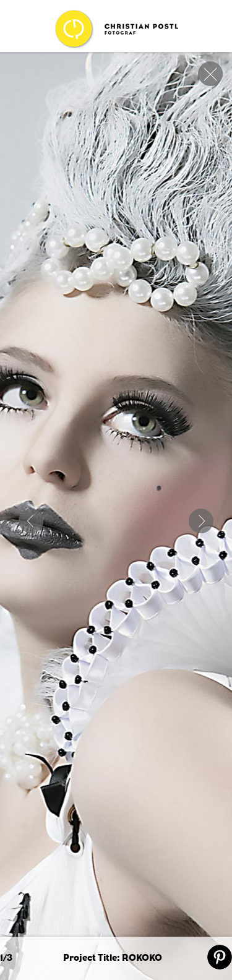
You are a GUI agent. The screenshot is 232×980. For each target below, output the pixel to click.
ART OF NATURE (31, 521)
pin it (220, 957)
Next (201, 521)
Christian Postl (116, 29)
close (210, 74)
